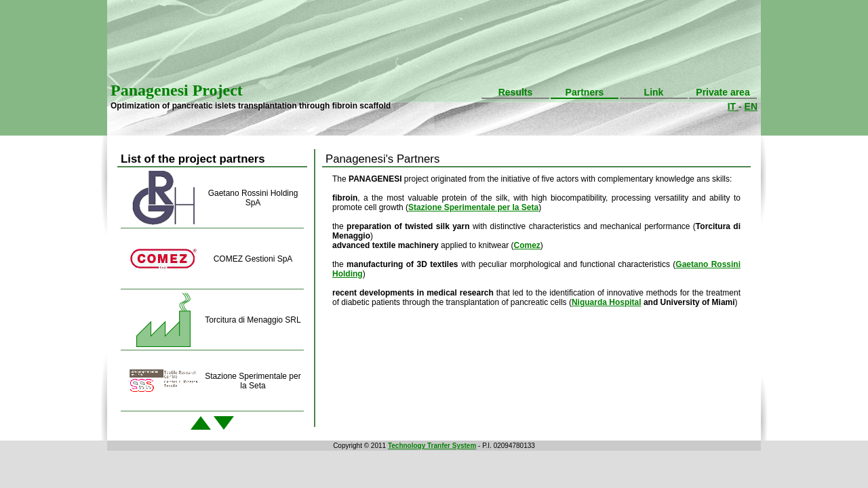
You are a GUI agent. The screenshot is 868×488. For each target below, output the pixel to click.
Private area (723, 92)
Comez (527, 245)
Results (516, 92)
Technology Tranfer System (432, 446)
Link (654, 92)
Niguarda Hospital (607, 302)
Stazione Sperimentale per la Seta (473, 207)
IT (733, 106)
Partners (585, 92)
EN (751, 106)
